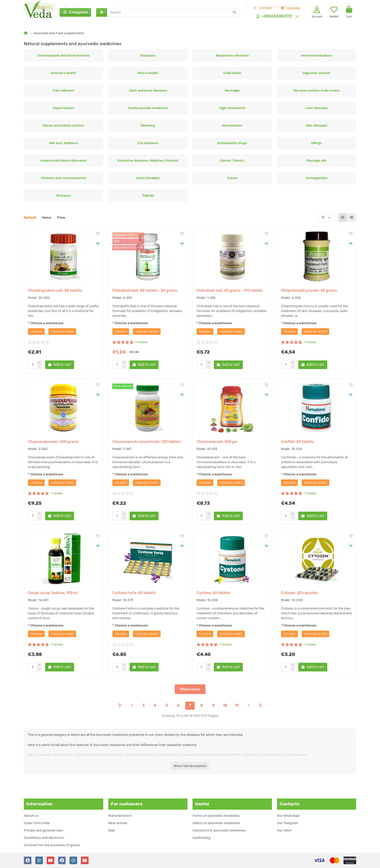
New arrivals (118, 823)
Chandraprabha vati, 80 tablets (55, 292)
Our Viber (284, 830)
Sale (112, 830)
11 (237, 707)
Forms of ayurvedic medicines (216, 816)
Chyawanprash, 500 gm (217, 443)
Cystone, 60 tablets (213, 594)
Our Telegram (288, 823)
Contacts (289, 804)
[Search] (174, 13)
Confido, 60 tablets (297, 443)
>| (260, 707)
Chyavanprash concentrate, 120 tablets (146, 443)
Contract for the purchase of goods (52, 845)
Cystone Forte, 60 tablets (134, 594)
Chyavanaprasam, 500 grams (53, 443)
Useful (202, 804)
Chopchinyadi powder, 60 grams (309, 292)
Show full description (190, 767)
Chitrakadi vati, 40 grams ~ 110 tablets (230, 292)
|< (120, 707)
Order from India (37, 823)
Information (39, 804)
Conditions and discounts (44, 838)
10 (225, 707)
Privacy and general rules (44, 830)
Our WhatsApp (288, 816)
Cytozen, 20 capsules (299, 594)
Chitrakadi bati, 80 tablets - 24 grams (145, 292)
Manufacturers (120, 816)
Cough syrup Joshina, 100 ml (53, 594)
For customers (127, 804)
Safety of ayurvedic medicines (216, 823)
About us (31, 816)
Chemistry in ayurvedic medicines (219, 830)
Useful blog (201, 838)
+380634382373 (273, 17)
